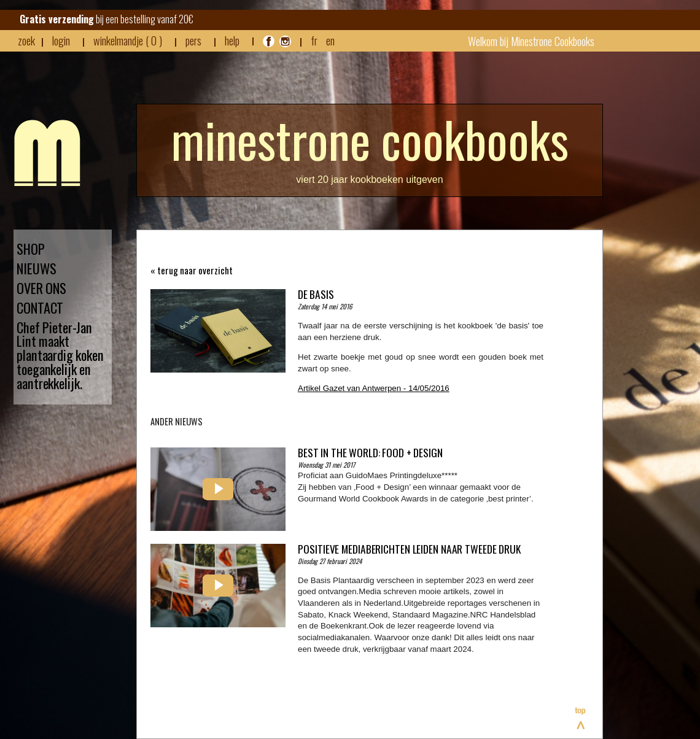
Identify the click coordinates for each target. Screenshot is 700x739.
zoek (26, 41)
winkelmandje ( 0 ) (128, 41)
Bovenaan (581, 718)
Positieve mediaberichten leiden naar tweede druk (409, 549)
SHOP (31, 249)
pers (193, 41)
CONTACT (40, 308)
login (61, 40)
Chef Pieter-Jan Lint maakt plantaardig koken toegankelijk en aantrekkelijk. (60, 356)
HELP (232, 41)
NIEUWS (36, 269)
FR (314, 40)
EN (330, 40)
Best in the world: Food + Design (370, 452)
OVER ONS (41, 288)
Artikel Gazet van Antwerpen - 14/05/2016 (374, 388)
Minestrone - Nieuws (47, 153)
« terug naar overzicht (192, 270)
